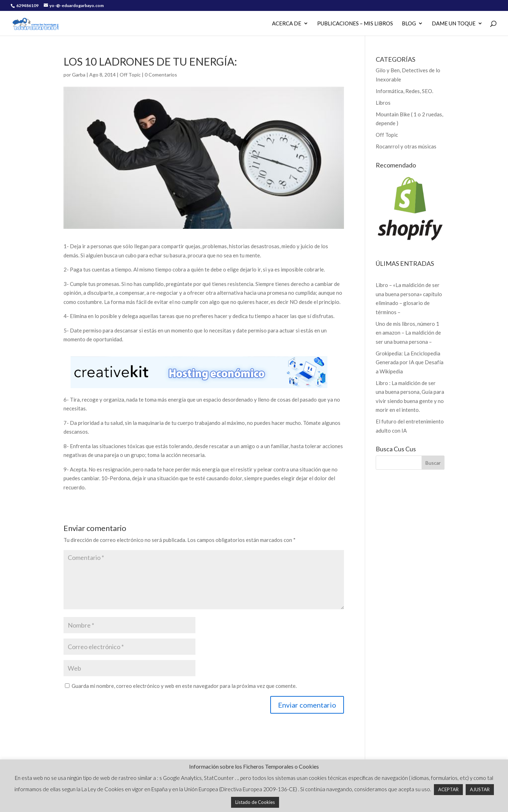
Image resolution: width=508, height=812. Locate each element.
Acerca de (287, 24)
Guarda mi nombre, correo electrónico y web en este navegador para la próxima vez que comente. (184, 686)
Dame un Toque (454, 24)
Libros (383, 103)
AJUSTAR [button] (480, 789)
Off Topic (130, 75)
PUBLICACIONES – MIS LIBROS (355, 24)
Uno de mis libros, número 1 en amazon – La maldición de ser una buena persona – (408, 333)
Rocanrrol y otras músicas (406, 146)
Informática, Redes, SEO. (404, 91)
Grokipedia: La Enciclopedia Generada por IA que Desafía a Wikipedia (410, 362)
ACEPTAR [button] (448, 789)
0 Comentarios (161, 75)
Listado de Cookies (255, 802)
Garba (79, 75)
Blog (409, 24)
